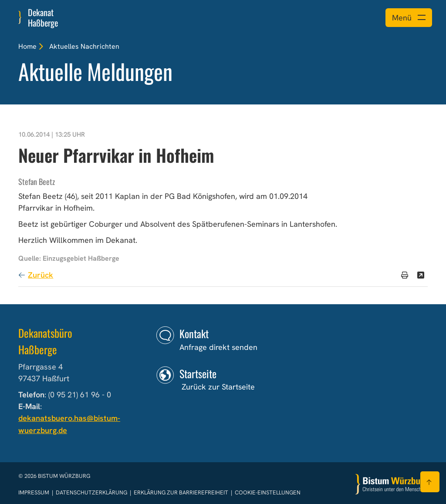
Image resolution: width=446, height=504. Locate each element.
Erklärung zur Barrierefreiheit (181, 492)
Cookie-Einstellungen (268, 492)
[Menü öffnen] (409, 18)
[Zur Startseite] (392, 484)
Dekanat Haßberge (43, 17)
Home (27, 46)
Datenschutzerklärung (92, 492)
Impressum (34, 492)
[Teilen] (421, 275)
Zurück (41, 275)
